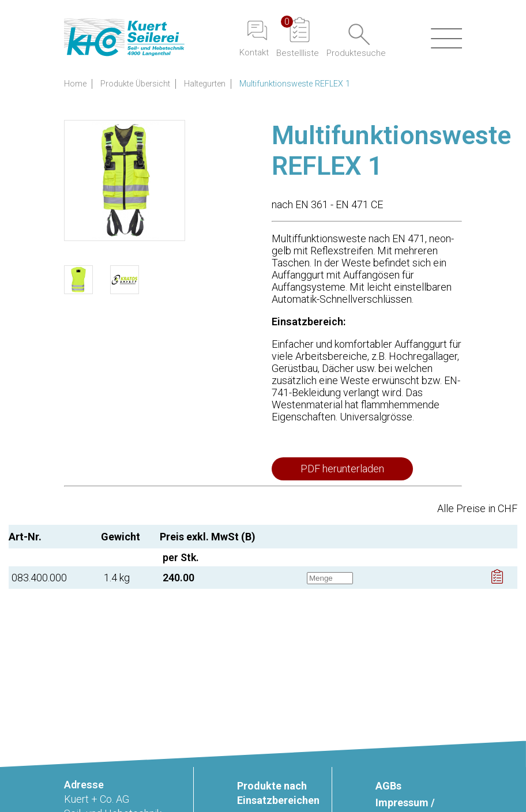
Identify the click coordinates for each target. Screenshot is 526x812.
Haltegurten (205, 84)
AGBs (388, 786)
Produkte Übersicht (135, 84)
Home (75, 84)
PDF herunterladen (342, 469)
